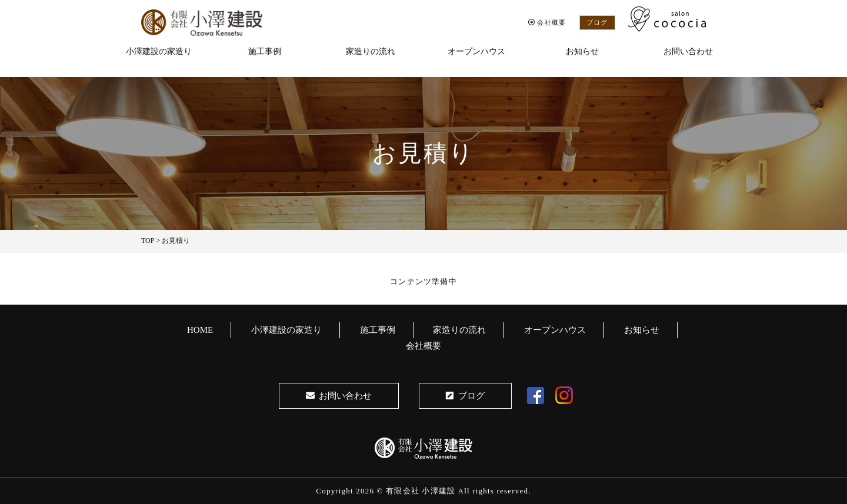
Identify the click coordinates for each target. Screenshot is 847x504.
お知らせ (582, 51)
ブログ (597, 22)
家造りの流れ (371, 51)
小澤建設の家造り (159, 51)
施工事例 (265, 51)
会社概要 (547, 22)
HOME (200, 330)
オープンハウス (476, 51)
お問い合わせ (688, 51)
